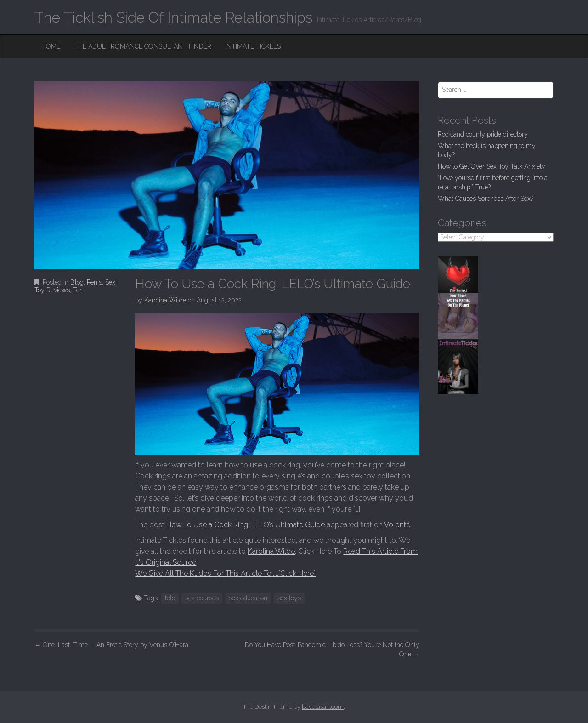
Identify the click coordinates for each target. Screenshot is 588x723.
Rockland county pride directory (483, 134)
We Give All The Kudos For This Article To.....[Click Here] (225, 573)
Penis (94, 282)
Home (51, 46)
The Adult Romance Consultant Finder (143, 46)
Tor (77, 290)
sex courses (202, 598)
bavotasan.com (323, 707)
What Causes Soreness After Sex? (486, 199)
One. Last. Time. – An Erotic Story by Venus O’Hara (111, 645)
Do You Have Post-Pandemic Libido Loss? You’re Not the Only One (332, 649)
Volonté (397, 525)
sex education (248, 598)
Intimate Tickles (253, 46)
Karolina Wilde (165, 300)
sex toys (289, 598)
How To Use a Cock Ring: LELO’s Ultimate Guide (246, 525)
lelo (170, 598)
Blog (77, 282)
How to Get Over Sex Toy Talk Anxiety (492, 166)
